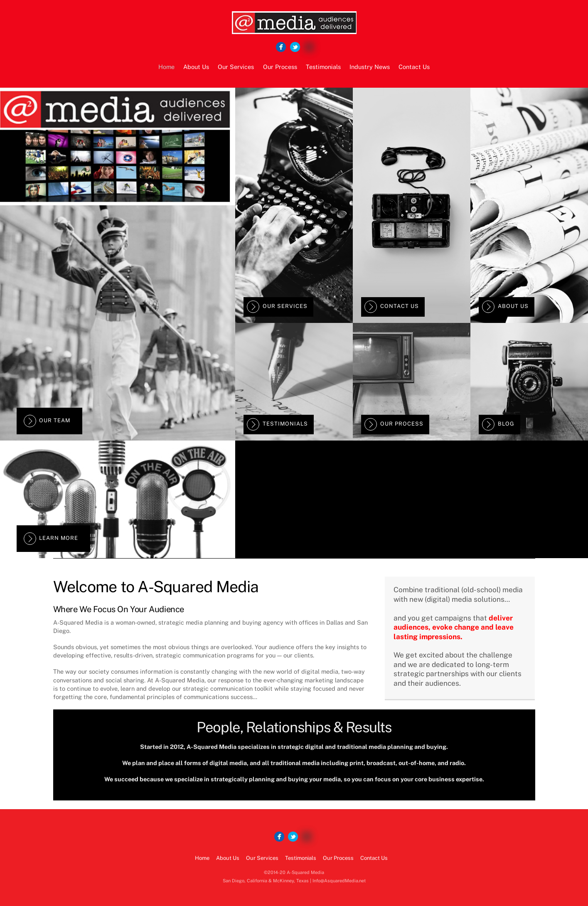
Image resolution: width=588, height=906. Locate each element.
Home (166, 67)
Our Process (280, 67)
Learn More (51, 539)
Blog (498, 424)
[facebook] (281, 47)
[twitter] (295, 47)
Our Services (236, 67)
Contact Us (414, 67)
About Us (196, 67)
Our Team (47, 421)
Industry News (370, 67)
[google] (309, 47)
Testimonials (323, 67)
